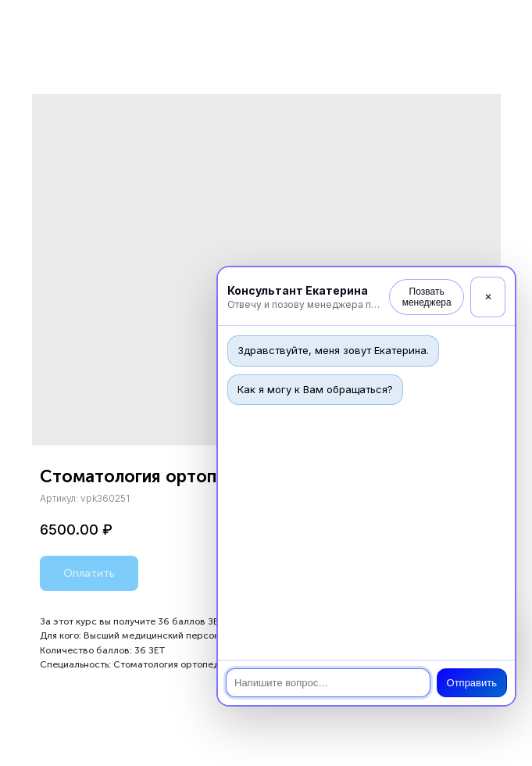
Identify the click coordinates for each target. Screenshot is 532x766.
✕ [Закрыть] (488, 297)
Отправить (472, 683)
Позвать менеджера (427, 297)
